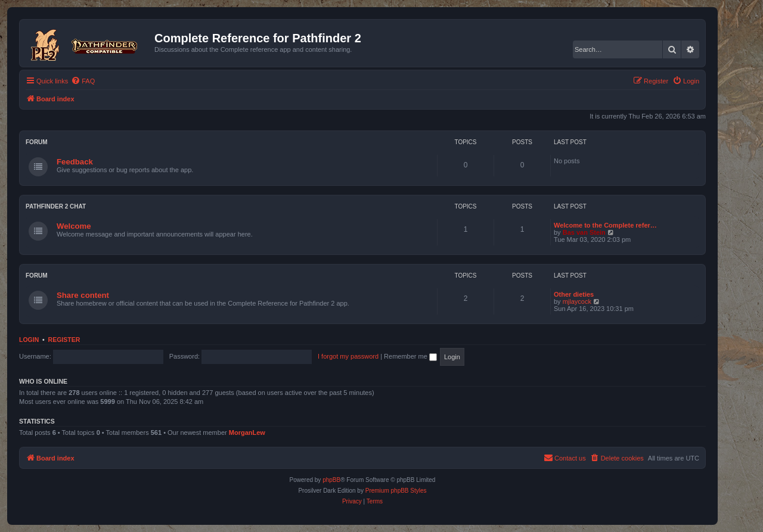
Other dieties (574, 294)
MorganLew (247, 433)
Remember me (410, 356)
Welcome (74, 226)
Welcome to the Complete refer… (605, 225)
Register (64, 340)
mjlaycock (577, 301)
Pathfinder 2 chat (56, 206)
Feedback (75, 162)
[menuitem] (83, 81)
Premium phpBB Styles (396, 491)
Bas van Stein (584, 232)
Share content (83, 295)
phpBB (331, 480)
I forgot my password (348, 356)
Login (29, 340)
